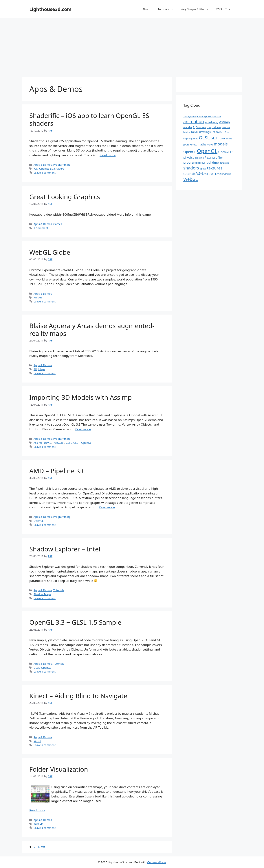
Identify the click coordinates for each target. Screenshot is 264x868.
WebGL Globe (50, 252)
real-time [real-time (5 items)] (212, 162)
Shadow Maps (42, 594)
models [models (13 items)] (221, 144)
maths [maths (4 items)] (202, 144)
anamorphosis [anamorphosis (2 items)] (205, 116)
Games (58, 224)
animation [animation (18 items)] (194, 121)
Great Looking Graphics (65, 197)
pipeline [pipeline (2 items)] (199, 158)
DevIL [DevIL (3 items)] (195, 132)
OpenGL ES (46, 169)
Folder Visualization (59, 769)
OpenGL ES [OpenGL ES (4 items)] (226, 152)
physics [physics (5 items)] (189, 157)
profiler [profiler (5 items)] (218, 157)
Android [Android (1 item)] (217, 116)
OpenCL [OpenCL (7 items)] (190, 152)
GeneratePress (157, 862)
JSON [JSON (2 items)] (186, 145)
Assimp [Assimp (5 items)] (225, 122)
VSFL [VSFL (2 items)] (207, 174)
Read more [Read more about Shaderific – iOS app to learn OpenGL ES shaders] (108, 155)
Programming (62, 165)
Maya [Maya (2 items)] (210, 145)
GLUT (77, 443)
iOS (36, 169)
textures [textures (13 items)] (215, 168)
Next (44, 847)
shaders (59, 169)
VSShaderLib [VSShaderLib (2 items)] (224, 174)
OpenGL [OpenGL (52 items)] (207, 151)
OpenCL (38, 521)
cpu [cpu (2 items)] (209, 127)
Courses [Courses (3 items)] (201, 127)
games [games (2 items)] (194, 138)
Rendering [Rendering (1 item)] (224, 163)
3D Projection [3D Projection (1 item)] (189, 116)
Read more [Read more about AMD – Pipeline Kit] (107, 507)
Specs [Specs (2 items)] (203, 169)
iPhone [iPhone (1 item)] (229, 139)
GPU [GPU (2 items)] (222, 138)
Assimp (38, 443)
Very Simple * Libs (197, 9)
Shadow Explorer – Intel (65, 549)
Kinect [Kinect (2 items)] (193, 145)
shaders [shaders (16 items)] (191, 168)
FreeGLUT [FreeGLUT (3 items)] (218, 132)
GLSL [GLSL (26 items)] (204, 138)
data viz (38, 824)
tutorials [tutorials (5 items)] (189, 174)
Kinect (37, 741)
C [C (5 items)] (194, 127)
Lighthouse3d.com (50, 9)
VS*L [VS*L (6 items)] (200, 173)
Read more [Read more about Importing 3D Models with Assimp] (83, 429)
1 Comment (41, 228)
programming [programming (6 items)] (194, 162)
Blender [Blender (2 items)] (188, 127)
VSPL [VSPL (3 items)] (213, 174)
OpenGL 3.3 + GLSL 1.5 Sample (75, 622)
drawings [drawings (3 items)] (205, 132)
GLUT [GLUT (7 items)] (215, 138)
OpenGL (86, 443)
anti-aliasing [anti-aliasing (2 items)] (212, 122)
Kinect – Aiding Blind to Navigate (78, 696)
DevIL (47, 443)
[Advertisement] (132, 46)
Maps (42, 369)
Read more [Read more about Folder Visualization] (37, 810)
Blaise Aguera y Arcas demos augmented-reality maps (92, 329)
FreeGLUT (58, 443)
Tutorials (167, 9)
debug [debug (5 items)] (216, 127)
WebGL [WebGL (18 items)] (191, 179)
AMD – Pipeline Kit (57, 471)
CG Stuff (225, 9)
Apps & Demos (43, 165)
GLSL (69, 443)
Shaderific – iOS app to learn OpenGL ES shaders (89, 119)
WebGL (38, 297)
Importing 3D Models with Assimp (81, 397)
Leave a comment (45, 173)
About (146, 9)
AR (35, 369)
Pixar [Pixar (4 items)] (208, 158)
